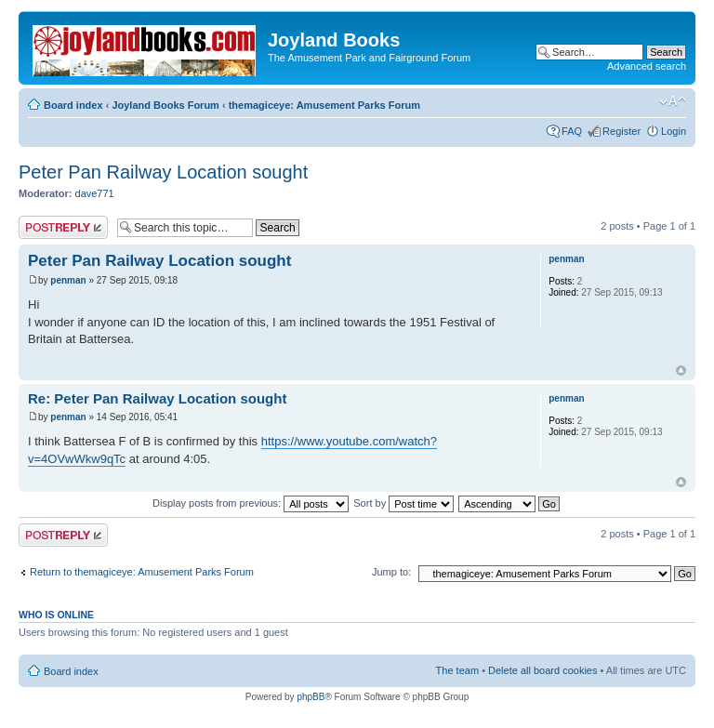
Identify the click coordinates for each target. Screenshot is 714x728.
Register (621, 131)
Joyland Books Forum (165, 105)
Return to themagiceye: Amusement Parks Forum (142, 572)
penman (68, 280)
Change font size (673, 101)
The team (457, 670)
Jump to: (391, 572)
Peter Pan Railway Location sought (163, 172)
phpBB (311, 697)
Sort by (403, 503)
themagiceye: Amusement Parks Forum (324, 105)
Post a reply (63, 227)
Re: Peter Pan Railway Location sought (157, 398)
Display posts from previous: (251, 503)
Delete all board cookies (542, 670)
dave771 (95, 193)
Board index (73, 105)
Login (674, 131)
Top (681, 371)
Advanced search (647, 66)
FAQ (572, 131)
